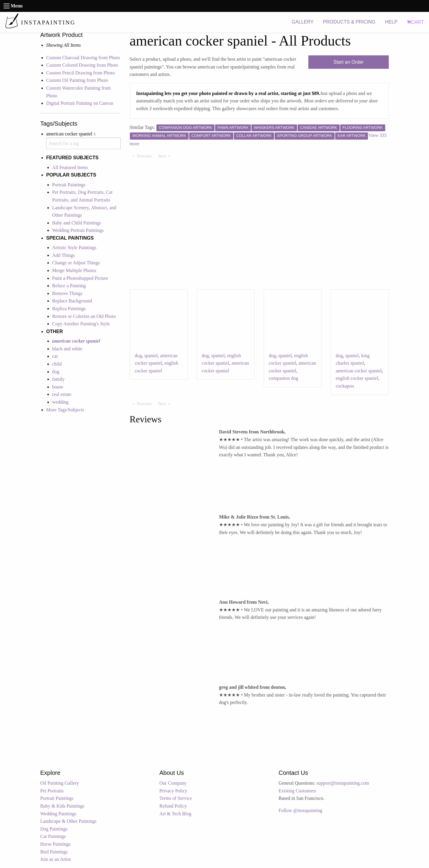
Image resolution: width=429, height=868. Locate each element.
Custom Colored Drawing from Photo (82, 65)
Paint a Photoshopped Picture (80, 278)
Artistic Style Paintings (74, 248)
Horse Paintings (55, 844)
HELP (391, 22)
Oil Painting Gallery (60, 783)
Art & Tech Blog (175, 814)
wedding (60, 402)
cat (55, 356)
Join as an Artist (56, 859)
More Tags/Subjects (65, 410)
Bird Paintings (54, 852)
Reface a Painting (69, 286)
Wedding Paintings (58, 814)
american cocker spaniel (359, 371)
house (58, 387)
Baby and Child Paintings (77, 223)
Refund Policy (173, 806)
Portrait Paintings (69, 185)
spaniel (151, 356)
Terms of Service (176, 798)
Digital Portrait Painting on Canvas (80, 103)
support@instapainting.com (343, 783)
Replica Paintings (69, 309)
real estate (62, 394)
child (57, 364)
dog (56, 372)
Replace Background (72, 301)
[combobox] (83, 143)
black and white (67, 349)
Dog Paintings (54, 829)
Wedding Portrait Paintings (78, 230)
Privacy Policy (173, 791)
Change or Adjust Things (76, 263)
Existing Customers (297, 791)
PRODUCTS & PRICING (349, 22)
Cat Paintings (53, 836)
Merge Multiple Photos (74, 270)
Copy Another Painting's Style (81, 324)
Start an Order (348, 62)
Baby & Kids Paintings (62, 806)
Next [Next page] (166, 156)
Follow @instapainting (300, 810)
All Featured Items (70, 167)
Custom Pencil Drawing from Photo (80, 73)
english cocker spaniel (357, 378)
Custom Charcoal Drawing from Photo (83, 58)
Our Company (173, 783)
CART (415, 22)
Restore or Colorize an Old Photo (84, 316)
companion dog (283, 378)
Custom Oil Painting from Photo (77, 80)
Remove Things (67, 293)
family (58, 379)
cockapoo (345, 386)
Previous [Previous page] (146, 156)
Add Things (63, 255)
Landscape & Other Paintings (68, 821)
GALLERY (303, 22)
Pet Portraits (52, 791)
